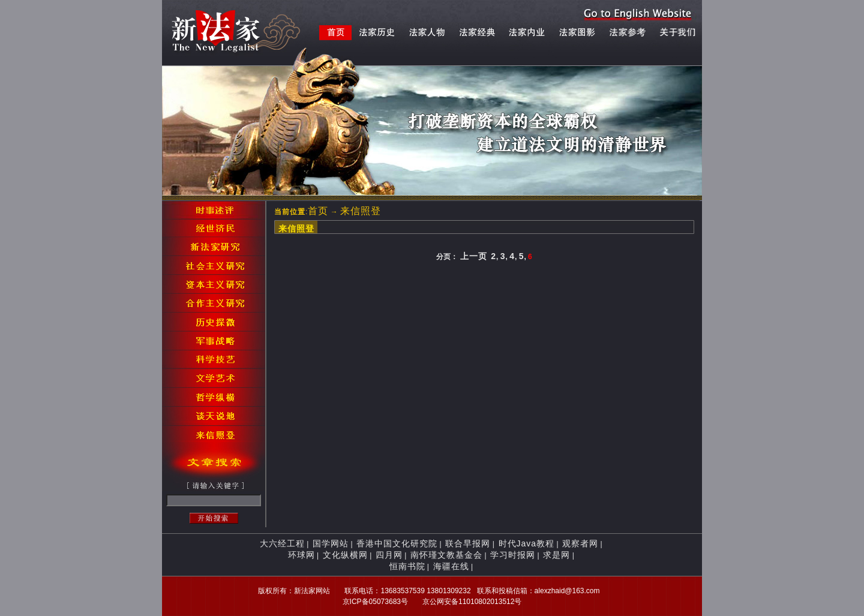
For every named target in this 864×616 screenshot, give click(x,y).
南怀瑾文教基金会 (446, 555)
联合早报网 (468, 543)
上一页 (474, 256)
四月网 (389, 555)
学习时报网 (513, 555)
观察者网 (580, 543)
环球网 (301, 555)
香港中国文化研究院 (397, 543)
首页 (318, 211)
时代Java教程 (527, 543)
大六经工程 (282, 543)
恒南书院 (407, 566)
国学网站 (331, 543)
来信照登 (361, 211)
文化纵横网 (345, 555)
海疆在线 (451, 566)
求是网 (556, 555)
